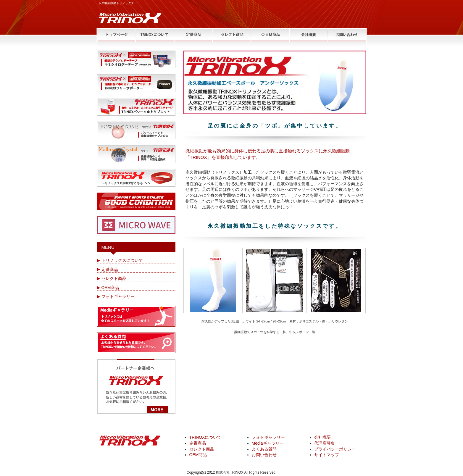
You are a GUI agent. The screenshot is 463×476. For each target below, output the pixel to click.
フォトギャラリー (118, 296)
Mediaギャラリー (268, 443)
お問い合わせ (264, 455)
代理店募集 (325, 443)
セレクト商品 (114, 278)
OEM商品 (110, 288)
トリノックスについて (122, 260)
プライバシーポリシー (335, 449)
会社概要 (322, 437)
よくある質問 (264, 449)
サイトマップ (327, 455)
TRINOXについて (205, 437)
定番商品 (110, 270)
